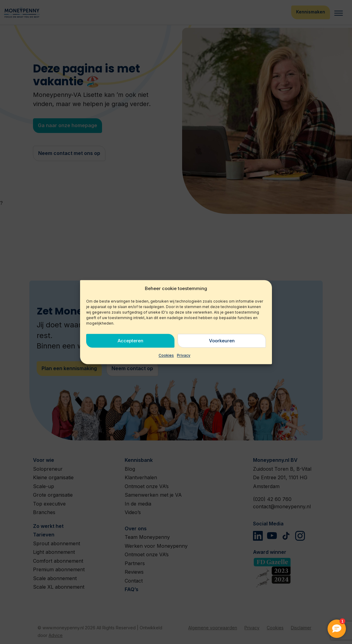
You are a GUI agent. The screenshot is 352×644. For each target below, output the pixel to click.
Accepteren (130, 341)
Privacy (184, 356)
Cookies (166, 356)
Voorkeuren (222, 341)
